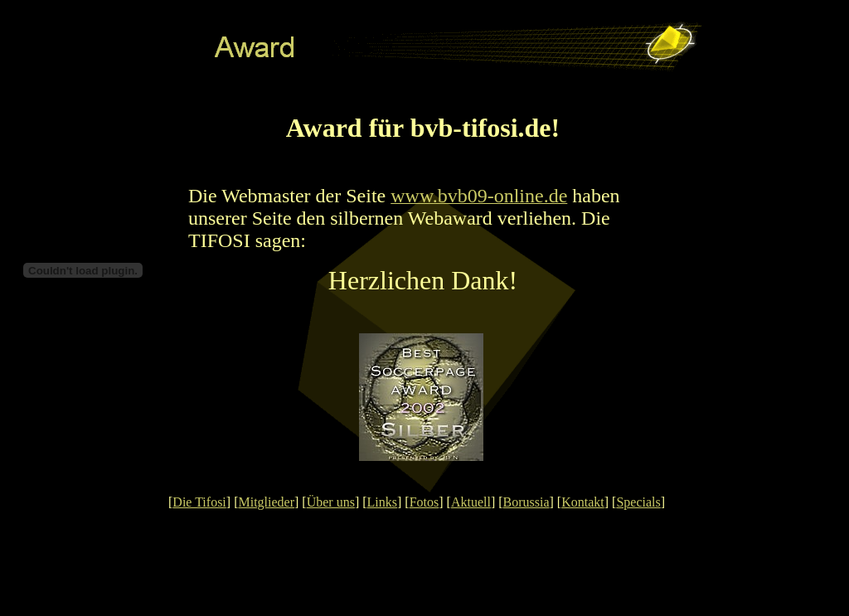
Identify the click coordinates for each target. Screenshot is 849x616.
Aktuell (471, 502)
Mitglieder (266, 502)
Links (382, 502)
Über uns (331, 502)
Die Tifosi (199, 502)
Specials (638, 502)
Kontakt (583, 502)
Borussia (526, 502)
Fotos (424, 502)
